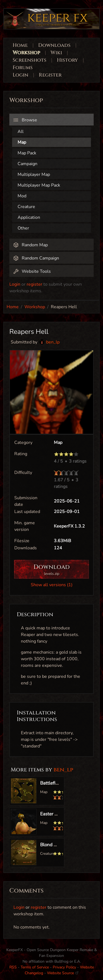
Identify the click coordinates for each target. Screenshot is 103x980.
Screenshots (30, 60)
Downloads (54, 45)
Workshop (26, 53)
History (67, 60)
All (21, 132)
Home (20, 45)
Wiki (56, 53)
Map (22, 142)
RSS (13, 967)
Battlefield (51, 783)
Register (50, 75)
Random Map (30, 245)
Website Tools (32, 271)
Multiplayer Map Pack (39, 185)
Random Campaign (36, 258)
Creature (26, 207)
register (34, 284)
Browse (25, 120)
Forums (23, 68)
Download (51, 570)
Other (23, 228)
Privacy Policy (64, 967)
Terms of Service (35, 967)
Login (21, 75)
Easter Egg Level (58, 814)
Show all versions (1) (52, 585)
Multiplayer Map (34, 174)
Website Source (63, 973)
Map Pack (27, 153)
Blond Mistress (56, 845)
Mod (22, 196)
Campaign (27, 164)
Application (29, 217)
